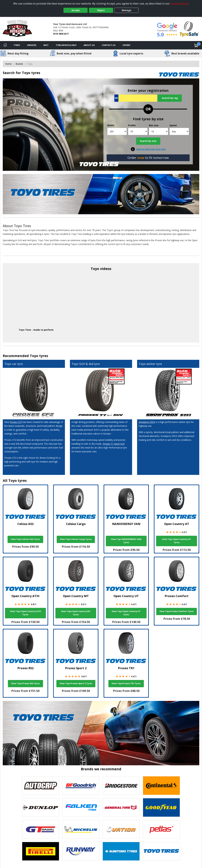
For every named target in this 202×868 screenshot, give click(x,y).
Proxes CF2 (16, 422)
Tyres (17, 45)
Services (32, 45)
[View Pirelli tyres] (41, 851)
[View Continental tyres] (161, 786)
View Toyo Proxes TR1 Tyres (126, 683)
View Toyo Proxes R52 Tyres (25, 683)
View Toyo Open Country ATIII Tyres (25, 613)
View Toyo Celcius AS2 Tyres (25, 539)
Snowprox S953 (147, 422)
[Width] (117, 131)
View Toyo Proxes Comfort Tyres (177, 611)
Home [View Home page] (8, 64)
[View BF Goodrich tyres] (81, 786)
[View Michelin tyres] (81, 829)
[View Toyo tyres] (161, 851)
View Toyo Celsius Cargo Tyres (76, 539)
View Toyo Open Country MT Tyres (76, 613)
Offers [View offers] (126, 45)
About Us (89, 45)
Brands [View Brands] (19, 64)
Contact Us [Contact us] (109, 45)
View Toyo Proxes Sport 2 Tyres (76, 683)
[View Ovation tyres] (121, 829)
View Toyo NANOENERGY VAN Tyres (126, 541)
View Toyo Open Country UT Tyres (126, 613)
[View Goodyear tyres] (161, 807)
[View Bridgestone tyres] (121, 786)
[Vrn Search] (136, 98)
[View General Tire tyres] (121, 807)
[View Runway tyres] (81, 851)
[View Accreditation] (189, 29)
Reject (101, 10)
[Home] (5, 45)
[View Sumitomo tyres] (121, 851)
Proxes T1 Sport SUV (114, 444)
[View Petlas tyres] (161, 829)
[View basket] (196, 45)
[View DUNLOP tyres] (41, 807)
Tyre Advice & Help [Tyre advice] (66, 45)
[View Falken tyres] (81, 807)
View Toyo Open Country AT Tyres (177, 541)
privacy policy (179, 3)
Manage (127, 10)
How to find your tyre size (151, 149)
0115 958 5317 (61, 34)
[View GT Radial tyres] (41, 829)
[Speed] (179, 131)
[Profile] (138, 131)
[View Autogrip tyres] (41, 786)
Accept (76, 10)
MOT (46, 45)
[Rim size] (159, 131)
